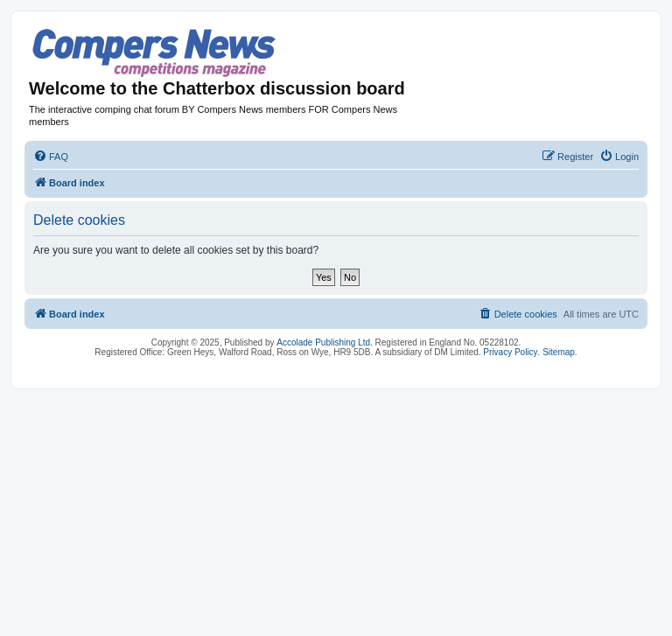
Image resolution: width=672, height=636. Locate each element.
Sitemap (559, 352)
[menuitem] (51, 157)
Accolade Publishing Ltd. (325, 342)
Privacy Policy (510, 352)
